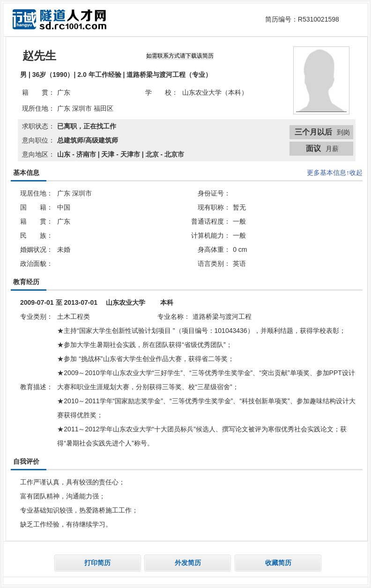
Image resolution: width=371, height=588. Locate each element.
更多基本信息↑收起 (335, 173)
